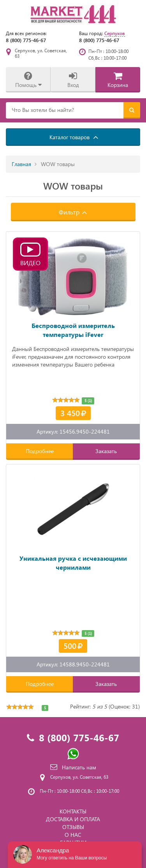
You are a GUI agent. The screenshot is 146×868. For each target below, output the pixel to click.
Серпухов (115, 33)
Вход (73, 80)
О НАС (73, 835)
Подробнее (40, 451)
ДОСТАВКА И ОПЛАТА (73, 819)
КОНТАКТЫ (73, 811)
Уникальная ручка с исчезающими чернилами (73, 563)
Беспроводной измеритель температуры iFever (73, 330)
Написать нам (73, 767)
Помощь (28, 80)
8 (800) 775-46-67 (26, 40)
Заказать (106, 451)
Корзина (118, 80)
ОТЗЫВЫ (73, 827)
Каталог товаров (74, 137)
